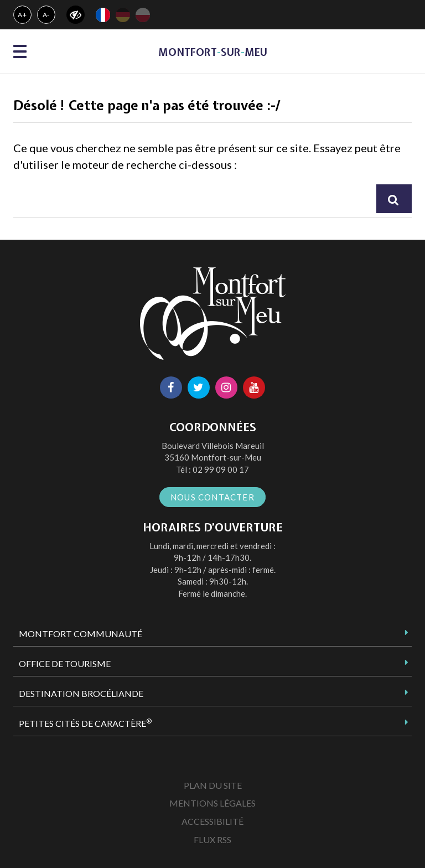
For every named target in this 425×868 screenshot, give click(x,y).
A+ (22, 15)
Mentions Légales (212, 803)
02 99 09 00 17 (221, 469)
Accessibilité (212, 821)
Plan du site (213, 785)
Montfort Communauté (81, 634)
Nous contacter (212, 497)
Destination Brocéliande (81, 693)
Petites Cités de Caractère (85, 723)
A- (46, 15)
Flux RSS (212, 839)
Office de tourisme (65, 663)
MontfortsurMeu (213, 52)
